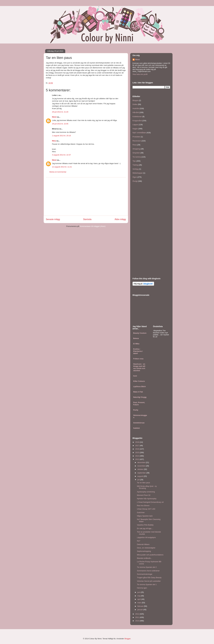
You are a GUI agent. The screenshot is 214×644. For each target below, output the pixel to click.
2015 (138, 452)
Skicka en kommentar (58, 172)
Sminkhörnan (139, 423)
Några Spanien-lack (145, 516)
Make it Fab (138, 392)
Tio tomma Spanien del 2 (147, 567)
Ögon (135, 177)
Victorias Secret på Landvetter (149, 581)
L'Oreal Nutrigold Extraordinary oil (150, 502)
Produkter (136, 137)
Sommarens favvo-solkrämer (148, 571)
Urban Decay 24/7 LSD (146, 509)
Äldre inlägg (120, 219)
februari (141, 606)
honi (135, 376)
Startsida (87, 219)
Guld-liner (141, 512)
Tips (134, 161)
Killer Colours (139, 381)
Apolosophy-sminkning (146, 492)
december (142, 462)
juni (139, 592)
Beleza (136, 338)
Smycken (136, 153)
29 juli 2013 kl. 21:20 (60, 112)
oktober (141, 469)
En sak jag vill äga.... (145, 528)
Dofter (135, 104)
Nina (54, 141)
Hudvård (136, 108)
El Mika (136, 344)
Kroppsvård (137, 121)
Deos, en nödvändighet (146, 548)
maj (139, 596)
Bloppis (135, 100)
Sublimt (136, 428)
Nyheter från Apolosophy (147, 499)
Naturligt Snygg (140, 397)
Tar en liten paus (143, 483)
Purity (136, 410)
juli (139, 480)
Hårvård (136, 112)
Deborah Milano (143, 544)
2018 (138, 442)
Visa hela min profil (140, 74)
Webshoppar (138, 173)
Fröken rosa (138, 359)
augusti (141, 476)
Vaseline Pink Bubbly (145, 525)
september (142, 473)
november (142, 466)
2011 (138, 617)
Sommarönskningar (145, 574)
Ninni (54, 117)
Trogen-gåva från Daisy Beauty (149, 578)
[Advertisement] (86, 196)
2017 (138, 446)
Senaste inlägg (53, 219)
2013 (138, 459)
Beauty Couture (140, 333)
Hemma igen (142, 588)
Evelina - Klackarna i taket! (138, 351)
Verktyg (135, 169)
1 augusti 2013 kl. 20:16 (61, 136)
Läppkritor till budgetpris (146, 537)
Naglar (135, 129)
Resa (135, 145)
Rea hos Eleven (143, 506)
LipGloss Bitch (139, 386)
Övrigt (135, 181)
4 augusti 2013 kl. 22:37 (61, 155)
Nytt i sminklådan (139, 133)
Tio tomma (137, 157)
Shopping (136, 149)
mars (140, 603)
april (139, 599)
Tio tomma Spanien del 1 (147, 584)
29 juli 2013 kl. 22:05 (60, 124)
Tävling (135, 165)
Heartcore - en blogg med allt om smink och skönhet (139, 367)
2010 (138, 621)
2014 (138, 456)
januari (140, 610)
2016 (138, 449)
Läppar (135, 125)
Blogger (127, 639)
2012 (138, 614)
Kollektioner (137, 117)
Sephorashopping (144, 551)
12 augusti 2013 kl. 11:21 (62, 167)
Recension (137, 141)
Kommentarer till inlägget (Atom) (93, 226)
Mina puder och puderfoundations (150, 555)
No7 (139, 541)
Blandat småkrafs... (144, 558)
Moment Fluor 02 (144, 495)
